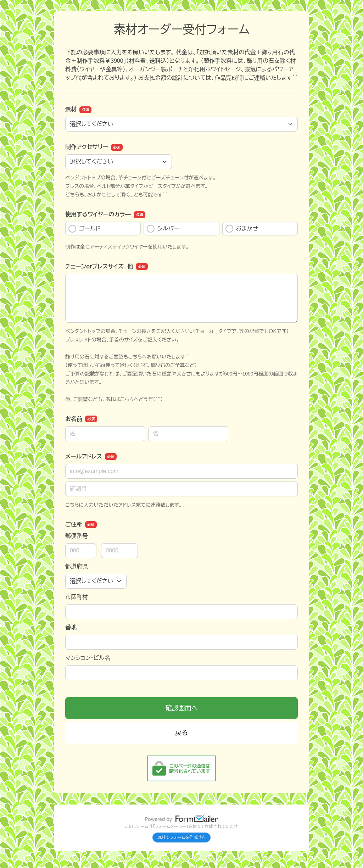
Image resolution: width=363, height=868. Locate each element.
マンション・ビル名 (88, 658)
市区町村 (77, 597)
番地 (71, 627)
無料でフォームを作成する (181, 838)
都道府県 (77, 566)
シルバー (163, 229)
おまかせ (242, 229)
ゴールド (84, 229)
